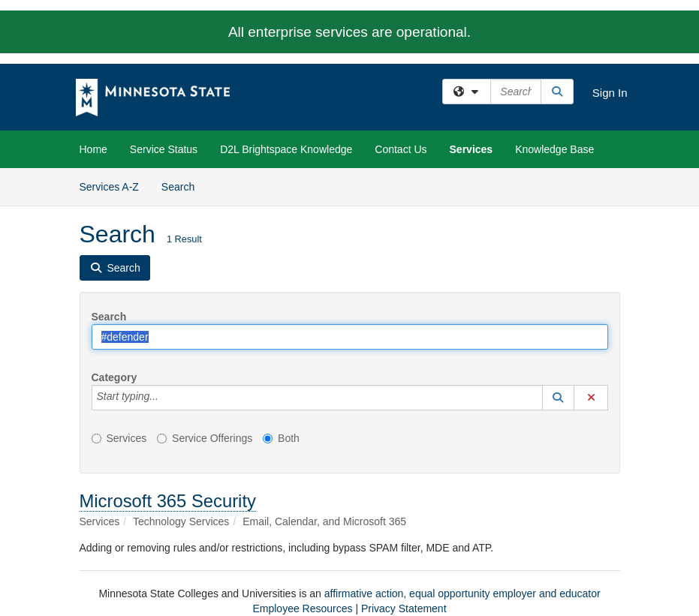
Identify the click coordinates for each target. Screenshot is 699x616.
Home (93, 149)
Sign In (610, 93)
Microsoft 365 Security (168, 501)
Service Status (164, 149)
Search (184, 186)
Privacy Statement (404, 608)
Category (114, 377)
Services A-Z (109, 187)
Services (472, 149)
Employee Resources (302, 608)
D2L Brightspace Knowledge (286, 149)
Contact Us (401, 149)
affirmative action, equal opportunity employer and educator (462, 593)
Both (281, 438)
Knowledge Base (554, 149)
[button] (559, 398)
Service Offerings (205, 438)
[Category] (167, 398)
